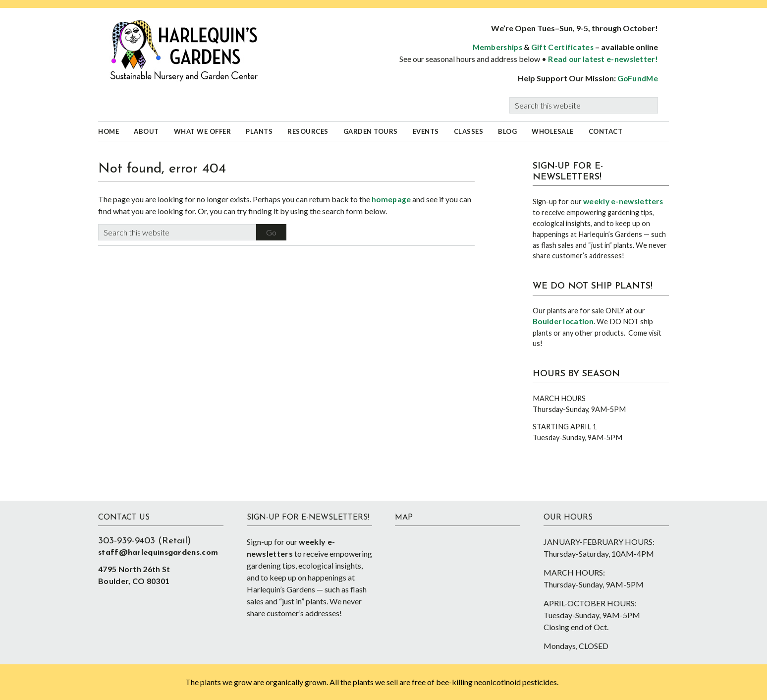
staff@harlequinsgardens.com (158, 553)
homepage (391, 199)
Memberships (497, 47)
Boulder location (563, 321)
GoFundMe (638, 78)
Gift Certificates (562, 47)
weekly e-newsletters (623, 201)
